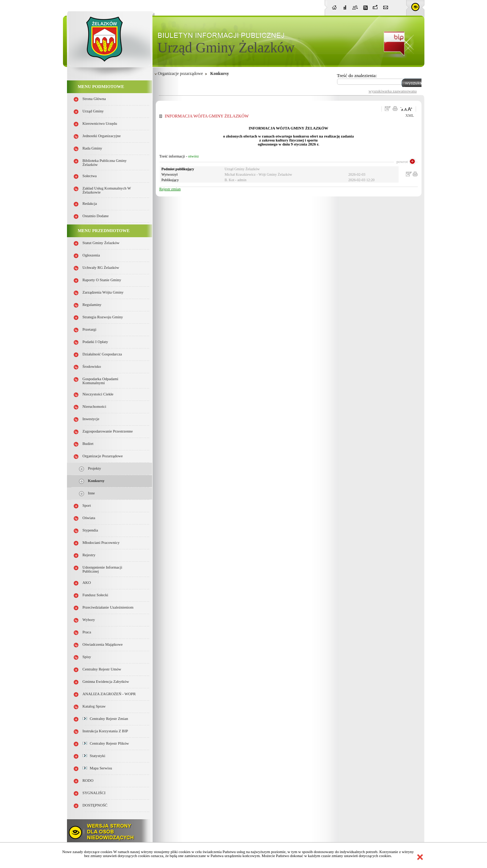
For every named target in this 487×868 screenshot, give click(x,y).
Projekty (95, 468)
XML (410, 116)
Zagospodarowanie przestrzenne (108, 431)
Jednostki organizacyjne (102, 136)
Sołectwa (90, 176)
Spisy (87, 657)
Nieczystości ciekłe (98, 394)
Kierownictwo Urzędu (100, 124)
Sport (87, 505)
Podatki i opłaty (95, 342)
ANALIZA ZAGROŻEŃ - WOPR (109, 694)
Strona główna (94, 99)
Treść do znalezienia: (357, 75)
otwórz (194, 156)
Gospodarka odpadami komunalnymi (101, 381)
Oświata (89, 518)
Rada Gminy (92, 148)
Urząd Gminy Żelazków (226, 47)
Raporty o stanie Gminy (102, 280)
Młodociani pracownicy (101, 543)
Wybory (89, 620)
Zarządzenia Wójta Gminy (103, 292)
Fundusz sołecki (96, 595)
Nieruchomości (94, 407)
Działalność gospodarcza (102, 354)
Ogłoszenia (91, 255)
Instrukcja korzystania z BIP (105, 731)
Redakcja (90, 204)
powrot (402, 162)
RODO (88, 781)
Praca (87, 632)
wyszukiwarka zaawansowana (393, 91)
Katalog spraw (94, 706)
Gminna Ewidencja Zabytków (106, 682)
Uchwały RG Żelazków (101, 268)
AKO (87, 583)
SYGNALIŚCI (94, 793)
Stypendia (90, 530)
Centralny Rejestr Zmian (105, 719)
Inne (92, 493)
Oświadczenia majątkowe (103, 644)
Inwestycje (91, 419)
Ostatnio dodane (96, 216)
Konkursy (96, 481)
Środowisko (92, 367)
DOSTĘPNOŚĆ (95, 805)
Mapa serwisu (97, 768)
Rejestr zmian (170, 189)
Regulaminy (92, 305)
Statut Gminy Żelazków (101, 243)
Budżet (88, 444)
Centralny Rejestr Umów (102, 669)
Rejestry (89, 555)
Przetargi (90, 329)
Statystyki (94, 756)
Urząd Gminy (93, 111)
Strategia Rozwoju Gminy (103, 317)
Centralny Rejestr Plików (106, 743)
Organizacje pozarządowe (103, 456)
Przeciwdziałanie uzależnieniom (108, 607)
